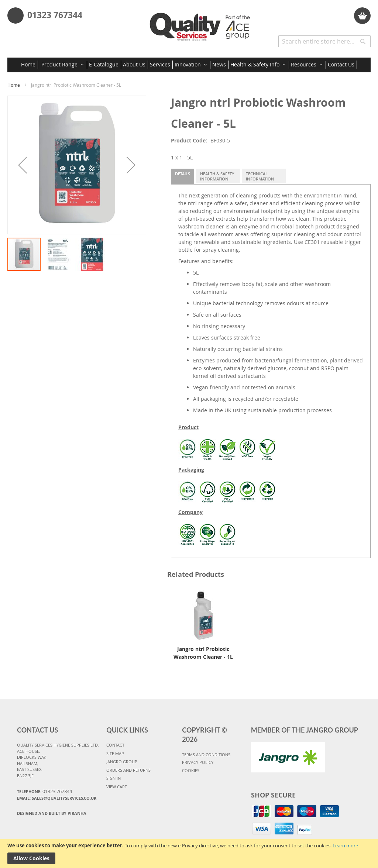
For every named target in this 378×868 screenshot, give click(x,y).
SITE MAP (115, 753)
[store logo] (202, 24)
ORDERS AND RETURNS (128, 770)
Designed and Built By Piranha (52, 813)
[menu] (189, 65)
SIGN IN (114, 778)
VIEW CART (117, 787)
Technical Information (260, 176)
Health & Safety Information (217, 176)
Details (183, 174)
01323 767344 (55, 15)
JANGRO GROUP (122, 762)
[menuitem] (30, 65)
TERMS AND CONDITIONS (206, 755)
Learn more (345, 845)
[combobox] (324, 41)
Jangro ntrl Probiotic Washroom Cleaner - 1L (203, 653)
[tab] (183, 176)
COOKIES (191, 770)
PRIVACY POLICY (198, 762)
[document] (189, 854)
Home (14, 85)
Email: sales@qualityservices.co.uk (57, 798)
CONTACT (115, 745)
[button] (23, 165)
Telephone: (44, 791)
